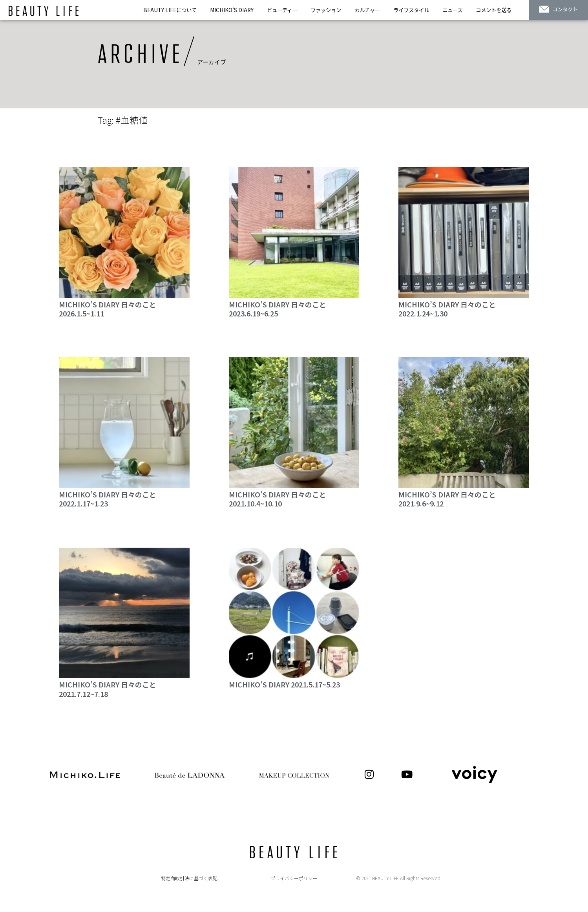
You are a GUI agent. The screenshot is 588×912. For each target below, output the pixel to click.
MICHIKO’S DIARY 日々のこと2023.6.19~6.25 (278, 309)
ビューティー (282, 10)
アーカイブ (212, 62)
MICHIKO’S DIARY (232, 10)
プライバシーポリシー (294, 878)
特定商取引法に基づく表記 (189, 878)
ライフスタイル (411, 10)
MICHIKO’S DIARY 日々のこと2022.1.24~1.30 (447, 309)
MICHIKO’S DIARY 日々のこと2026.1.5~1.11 (108, 309)
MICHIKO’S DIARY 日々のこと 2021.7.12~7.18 (108, 689)
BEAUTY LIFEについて (170, 10)
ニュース (452, 10)
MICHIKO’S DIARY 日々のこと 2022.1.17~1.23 (108, 499)
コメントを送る (494, 10)
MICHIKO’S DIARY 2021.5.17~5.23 (284, 684)
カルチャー (367, 10)
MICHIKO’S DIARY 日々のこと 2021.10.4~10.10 (278, 499)
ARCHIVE (140, 55)
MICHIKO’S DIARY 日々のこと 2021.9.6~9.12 (447, 499)
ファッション (326, 10)
